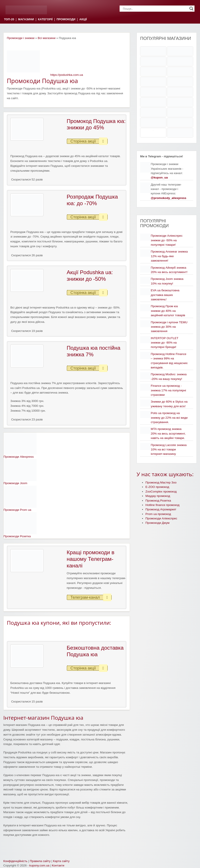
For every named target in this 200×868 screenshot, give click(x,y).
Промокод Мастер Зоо (161, 482)
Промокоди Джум (157, 523)
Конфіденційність (15, 861)
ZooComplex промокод (161, 492)
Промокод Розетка (158, 501)
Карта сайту (61, 861)
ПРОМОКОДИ (66, 20)
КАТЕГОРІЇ (45, 20)
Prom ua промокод (158, 514)
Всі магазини (47, 38)
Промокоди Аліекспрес (161, 518)
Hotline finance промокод (162, 505)
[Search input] (155, 9)
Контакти (58, 865)
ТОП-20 (9, 20)
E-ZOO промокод (157, 487)
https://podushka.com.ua (67, 75)
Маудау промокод (158, 496)
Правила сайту (40, 861)
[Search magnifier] (191, 9)
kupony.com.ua (39, 865)
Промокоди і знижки (21, 38)
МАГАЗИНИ (26, 20)
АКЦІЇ (83, 20)
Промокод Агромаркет (161, 509)
